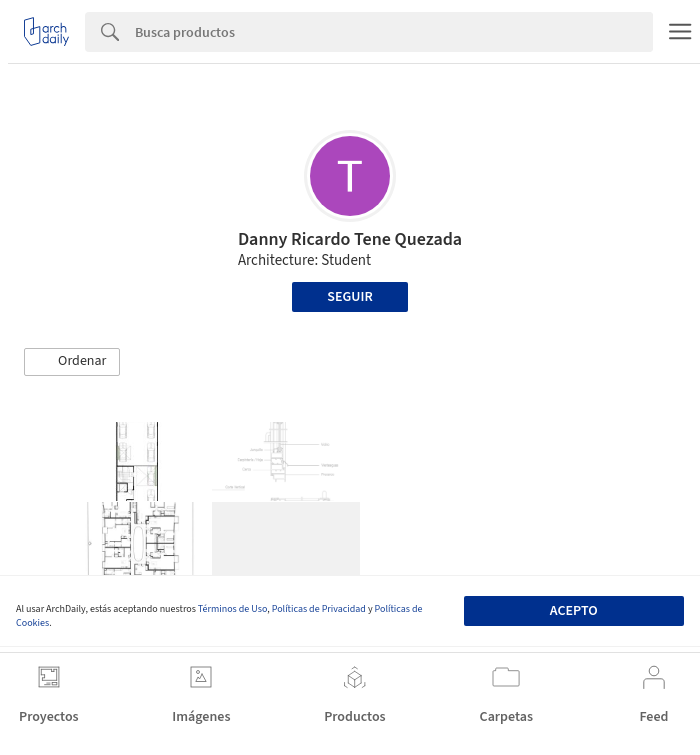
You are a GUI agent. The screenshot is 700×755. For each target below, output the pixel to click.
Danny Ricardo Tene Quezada (350, 239)
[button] (72, 362)
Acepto (574, 611)
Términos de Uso (232, 609)
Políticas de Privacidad (319, 609)
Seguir (349, 297)
